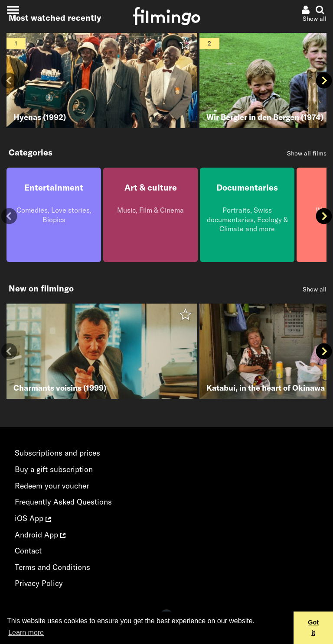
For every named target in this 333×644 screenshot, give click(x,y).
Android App (40, 535)
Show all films (307, 153)
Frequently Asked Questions (63, 502)
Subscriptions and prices (57, 453)
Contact (28, 551)
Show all (315, 289)
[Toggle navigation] (13, 10)
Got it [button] (313, 628)
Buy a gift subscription (54, 469)
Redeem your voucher (52, 486)
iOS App (33, 518)
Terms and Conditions (52, 567)
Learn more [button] (26, 633)
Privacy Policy (39, 583)
